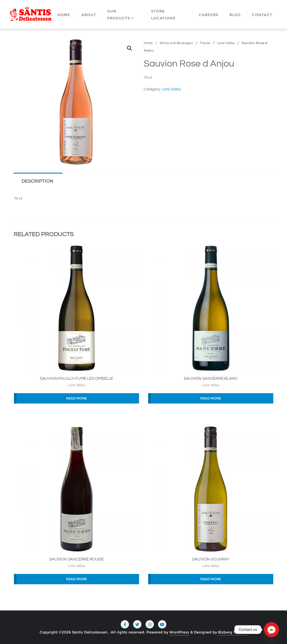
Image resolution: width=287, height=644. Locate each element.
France (205, 43)
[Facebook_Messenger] (272, 630)
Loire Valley (226, 43)
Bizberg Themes (233, 632)
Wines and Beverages (176, 43)
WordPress (179, 632)
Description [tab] (37, 181)
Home (148, 43)
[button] (130, 48)
